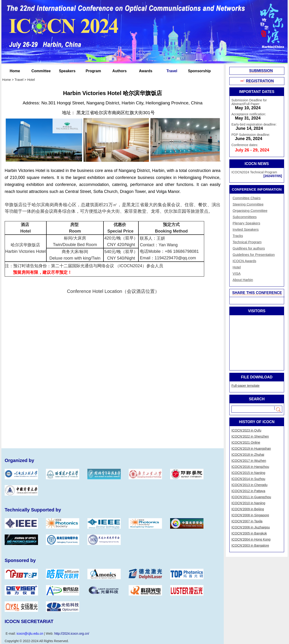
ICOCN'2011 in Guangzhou (251, 497)
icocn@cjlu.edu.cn (30, 634)
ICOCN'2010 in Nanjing (248, 503)
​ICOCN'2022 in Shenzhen (250, 436)
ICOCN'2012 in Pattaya (248, 491)
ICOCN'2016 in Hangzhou (250, 467)
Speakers (67, 71)
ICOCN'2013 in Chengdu (249, 485)
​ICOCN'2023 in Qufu (246, 430)
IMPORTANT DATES (257, 92)
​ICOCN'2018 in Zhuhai (248, 455)
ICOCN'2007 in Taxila (247, 521)
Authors (119, 71)
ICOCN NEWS (257, 164)
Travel (172, 71)
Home (15, 71)
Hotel (31, 80)
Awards (146, 71)
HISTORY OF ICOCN (257, 422)
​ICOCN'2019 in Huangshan (251, 449)
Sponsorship (198, 71)
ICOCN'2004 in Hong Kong (251, 539)
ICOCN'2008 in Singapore (250, 515)
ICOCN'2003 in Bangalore (250, 545)
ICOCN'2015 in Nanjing (248, 473)
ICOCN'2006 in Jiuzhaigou (251, 527)
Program (93, 71)
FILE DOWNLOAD (257, 377)
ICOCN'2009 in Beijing (248, 509)
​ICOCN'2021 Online (246, 442)
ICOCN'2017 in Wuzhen (249, 461)
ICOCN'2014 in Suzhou (248, 479)
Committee (41, 71)
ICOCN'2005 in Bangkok (249, 533)
